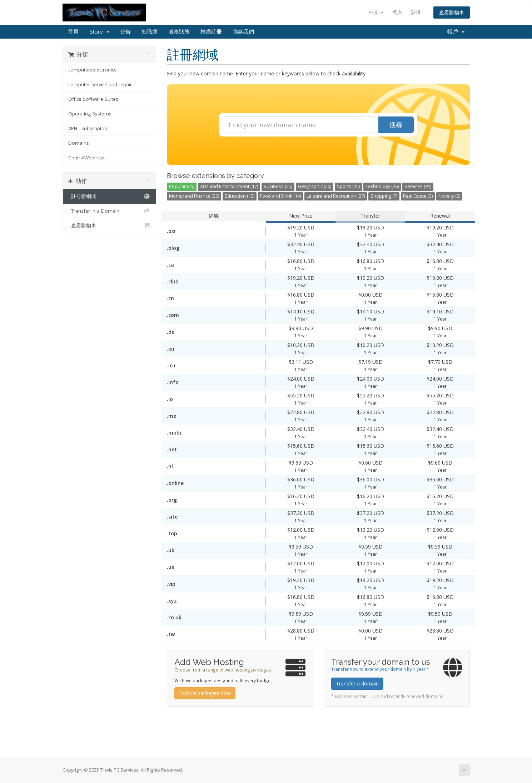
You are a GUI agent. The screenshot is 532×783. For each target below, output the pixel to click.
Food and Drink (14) (280, 196)
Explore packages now (205, 693)
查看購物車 (452, 12)
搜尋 (396, 125)
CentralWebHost (86, 158)
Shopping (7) (384, 196)
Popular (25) (182, 186)
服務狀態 (179, 32)
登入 (397, 12)
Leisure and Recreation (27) (336, 196)
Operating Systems (90, 114)
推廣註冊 (211, 32)
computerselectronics (92, 70)
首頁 (73, 32)
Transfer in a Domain (110, 211)
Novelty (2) (449, 196)
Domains (79, 143)
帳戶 (456, 32)
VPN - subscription (88, 128)
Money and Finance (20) (194, 196)
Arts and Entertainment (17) (229, 186)
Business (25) (278, 186)
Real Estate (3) (418, 196)
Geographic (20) (315, 186)
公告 (125, 32)
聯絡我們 (243, 32)
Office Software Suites (93, 99)
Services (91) (418, 186)
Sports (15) (348, 186)
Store (99, 32)
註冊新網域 (110, 196)
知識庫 (150, 32)
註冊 (416, 12)
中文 (376, 12)
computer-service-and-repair (100, 84)
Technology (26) (382, 186)
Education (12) (240, 196)
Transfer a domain (357, 683)
